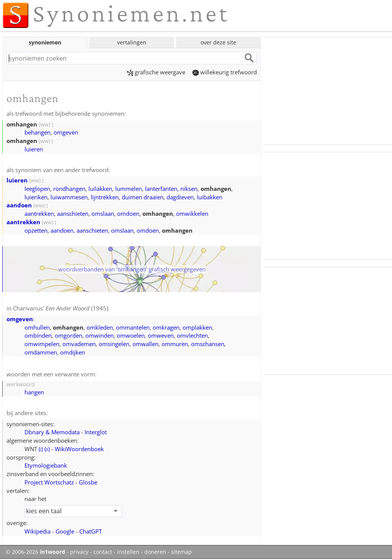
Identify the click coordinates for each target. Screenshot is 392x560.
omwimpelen (42, 344)
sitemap (181, 552)
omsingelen (114, 344)
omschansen (208, 344)
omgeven (66, 132)
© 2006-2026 (35, 552)
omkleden (100, 327)
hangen (34, 392)
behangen (38, 132)
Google (65, 531)
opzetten (36, 230)
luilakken (100, 189)
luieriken (36, 197)
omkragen (166, 327)
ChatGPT (91, 531)
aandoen (19, 205)
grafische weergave (156, 72)
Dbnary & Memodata (52, 432)
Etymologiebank (46, 465)
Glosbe (88, 482)
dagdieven (180, 197)
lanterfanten (161, 189)
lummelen (129, 189)
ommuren (175, 344)
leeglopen (37, 189)
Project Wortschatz (49, 482)
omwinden (100, 335)
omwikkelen (192, 213)
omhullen (37, 327)
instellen (128, 552)
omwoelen (131, 335)
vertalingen (132, 42)
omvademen (79, 344)
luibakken (210, 197)
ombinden (38, 335)
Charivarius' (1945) (60, 308)
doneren (155, 552)
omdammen (41, 352)
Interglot (96, 432)
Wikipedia (38, 531)
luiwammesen (69, 197)
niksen (189, 189)
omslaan (103, 213)
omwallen (145, 344)
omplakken (197, 327)
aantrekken (39, 213)
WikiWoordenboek (79, 449)
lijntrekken (105, 197)
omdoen (128, 213)
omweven (161, 335)
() (41, 449)
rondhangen (69, 189)
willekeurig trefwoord (225, 72)
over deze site (218, 42)
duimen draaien (143, 197)
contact (103, 552)
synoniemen (45, 42)
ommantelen (133, 327)
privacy (79, 552)
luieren (34, 149)
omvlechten (192, 335)
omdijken (73, 352)
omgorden (69, 335)
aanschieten (73, 213)
